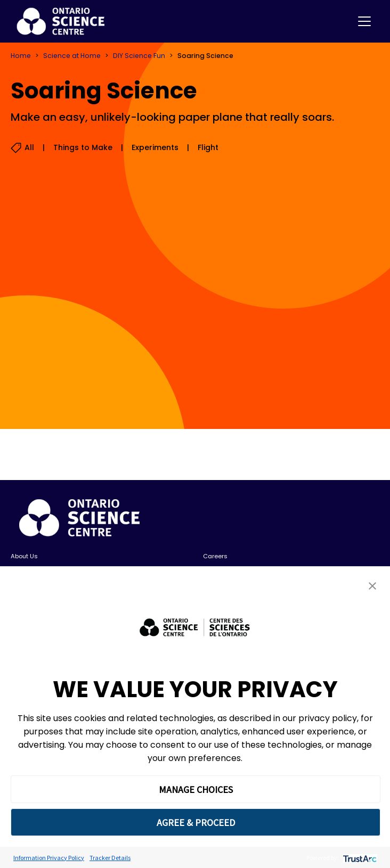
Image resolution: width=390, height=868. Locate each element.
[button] (372, 586)
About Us (24, 556)
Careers (215, 556)
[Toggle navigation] (364, 21)
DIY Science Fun (139, 56)
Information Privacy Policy (49, 858)
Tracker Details (110, 858)
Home (21, 56)
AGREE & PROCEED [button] (196, 822)
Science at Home (72, 56)
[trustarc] (359, 858)
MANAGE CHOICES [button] (196, 790)
